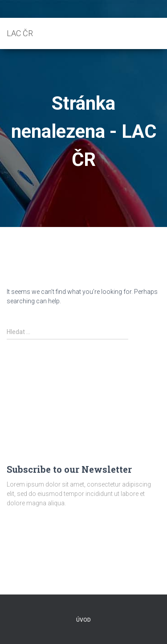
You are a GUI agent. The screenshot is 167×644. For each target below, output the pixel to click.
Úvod (83, 620)
